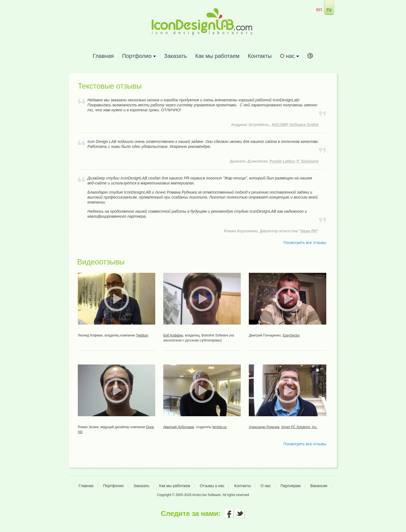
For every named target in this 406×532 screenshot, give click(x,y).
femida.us (219, 427)
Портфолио (114, 486)
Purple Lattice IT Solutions (294, 161)
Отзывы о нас (212, 486)
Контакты (260, 56)
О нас (266, 486)
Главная (103, 56)
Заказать (176, 56)
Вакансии (319, 486)
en (319, 9)
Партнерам (291, 486)
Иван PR (309, 231)
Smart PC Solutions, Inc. (299, 427)
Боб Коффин (173, 335)
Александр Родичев (264, 427)
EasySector (291, 335)
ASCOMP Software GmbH (295, 125)
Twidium (142, 335)
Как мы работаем (217, 56)
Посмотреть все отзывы (305, 243)
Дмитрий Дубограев (179, 427)
